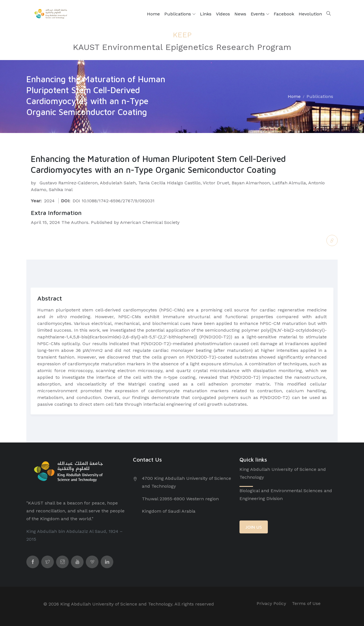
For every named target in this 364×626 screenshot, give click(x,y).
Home (153, 14)
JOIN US (254, 527)
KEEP (182, 34)
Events (260, 14)
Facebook (284, 14)
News (240, 14)
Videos (223, 14)
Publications (180, 14)
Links (206, 14)
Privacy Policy (271, 603)
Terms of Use (306, 603)
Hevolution (310, 14)
